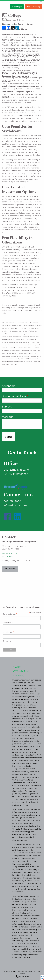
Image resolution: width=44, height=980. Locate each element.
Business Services (10, 66)
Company (7, 641)
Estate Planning (9, 60)
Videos (13, 86)
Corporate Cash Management (15, 76)
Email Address (10, 614)
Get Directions (10, 569)
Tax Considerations (31, 55)
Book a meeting (33, 7)
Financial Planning (10, 45)
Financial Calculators (29, 86)
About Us (6, 24)
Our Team (18, 24)
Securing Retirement (32, 45)
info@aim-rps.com (9, 553)
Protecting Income (10, 55)
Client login (17, 7)
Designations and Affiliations (15, 29)
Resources (7, 81)
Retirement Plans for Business (16, 71)
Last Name (8, 632)
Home (4, 14)
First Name (8, 623)
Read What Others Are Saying (16, 34)
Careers (30, 24)
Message (21, 417)
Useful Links (7, 92)
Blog (4, 86)
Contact (5, 97)
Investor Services (10, 40)
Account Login (23, 92)
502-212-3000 (7, 556)
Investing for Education (13, 50)
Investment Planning (30, 60)
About (5, 19)
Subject (20, 407)
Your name (22, 386)
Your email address (22, 396)
